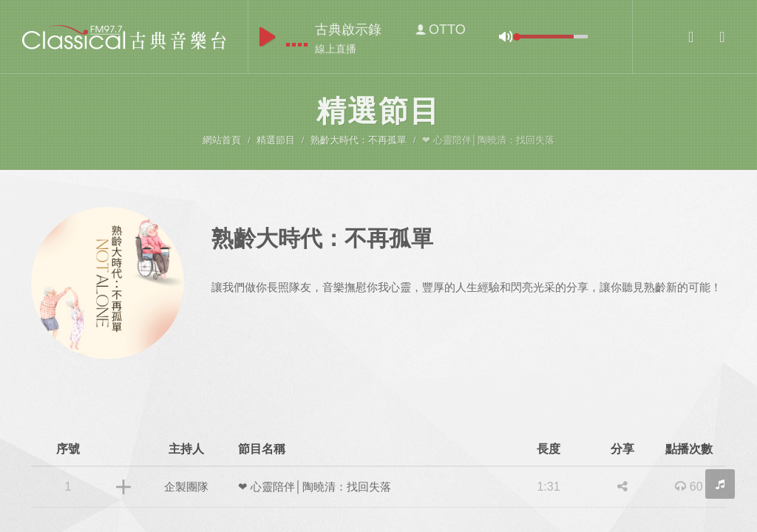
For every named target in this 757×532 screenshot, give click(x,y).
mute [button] (506, 37)
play (267, 37)
